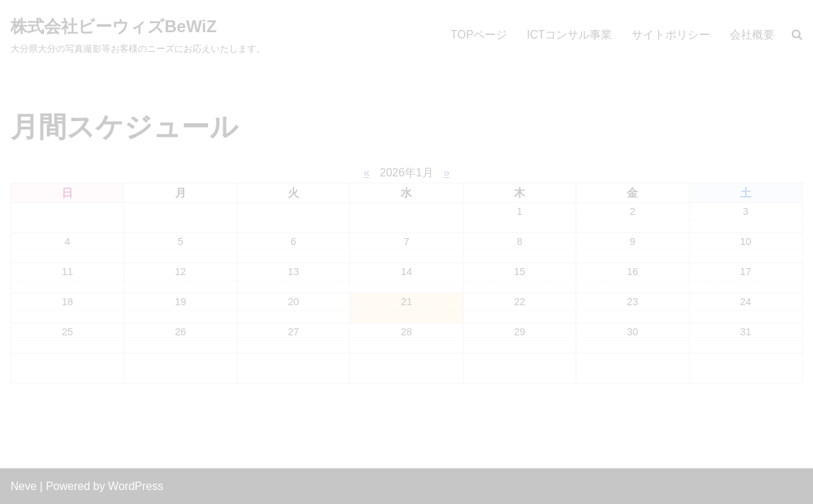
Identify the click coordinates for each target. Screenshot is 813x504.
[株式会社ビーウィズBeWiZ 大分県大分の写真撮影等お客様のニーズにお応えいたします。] (138, 35)
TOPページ (479, 35)
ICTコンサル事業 (569, 35)
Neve (23, 486)
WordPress (135, 486)
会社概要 (752, 35)
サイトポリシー (671, 35)
